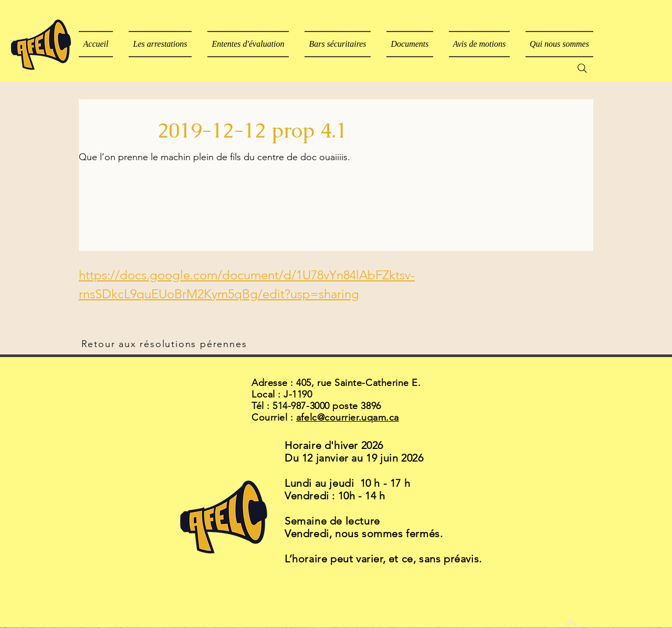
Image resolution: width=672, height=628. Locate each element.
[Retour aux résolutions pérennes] (165, 344)
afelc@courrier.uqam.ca (348, 417)
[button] (410, 44)
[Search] (582, 68)
